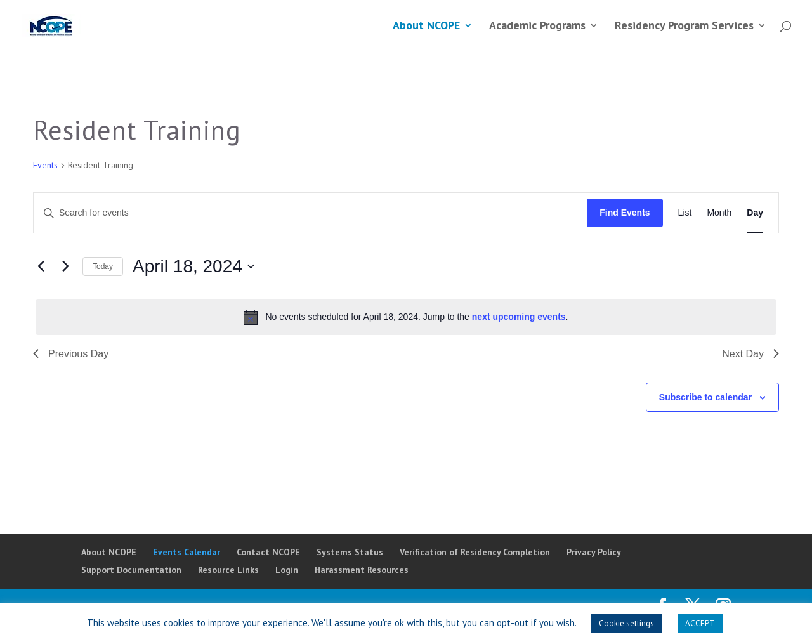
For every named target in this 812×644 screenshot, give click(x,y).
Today (103, 266)
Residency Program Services (684, 27)
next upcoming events (519, 317)
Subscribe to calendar (705, 397)
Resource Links (228, 570)
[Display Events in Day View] (755, 213)
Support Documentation (131, 570)
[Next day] (65, 266)
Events (45, 165)
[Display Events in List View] (685, 213)
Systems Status (350, 552)
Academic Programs (537, 27)
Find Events (625, 213)
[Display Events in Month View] (719, 213)
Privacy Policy (594, 552)
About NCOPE (426, 27)
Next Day (750, 354)
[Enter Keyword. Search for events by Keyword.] (310, 213)
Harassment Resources (362, 570)
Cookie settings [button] (626, 623)
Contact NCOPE (268, 552)
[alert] (406, 317)
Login (287, 570)
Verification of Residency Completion (475, 552)
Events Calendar (187, 552)
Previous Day (71, 354)
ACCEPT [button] (700, 623)
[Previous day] (41, 266)
